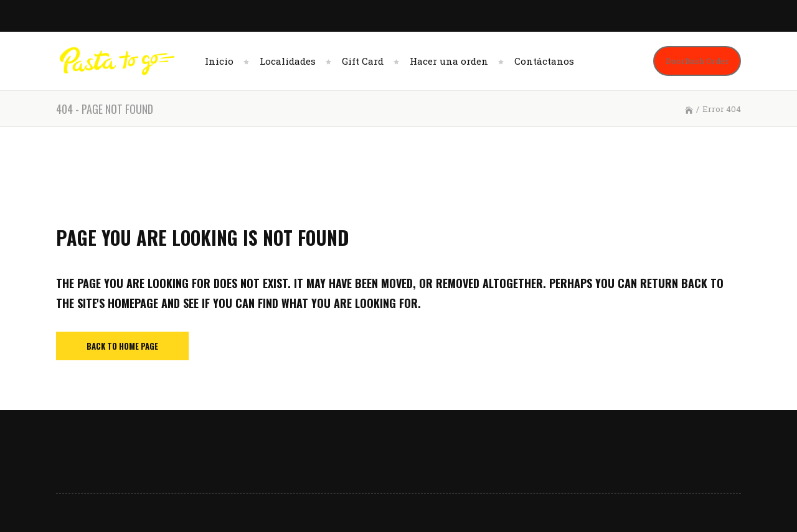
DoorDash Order (697, 61)
